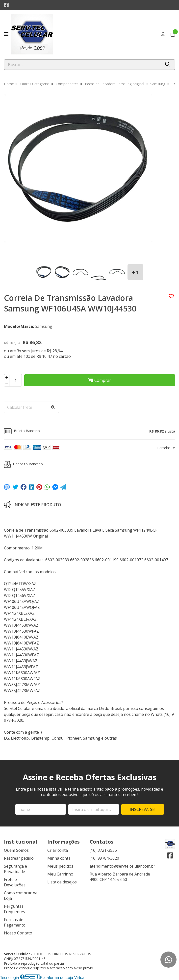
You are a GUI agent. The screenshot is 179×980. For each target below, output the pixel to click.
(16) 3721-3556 (103, 850)
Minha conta (59, 858)
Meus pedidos (60, 866)
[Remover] (7, 383)
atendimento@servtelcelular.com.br (122, 866)
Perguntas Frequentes (14, 909)
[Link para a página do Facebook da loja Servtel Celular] (6, 5)
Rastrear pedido (19, 858)
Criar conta (58, 850)
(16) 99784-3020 (104, 858)
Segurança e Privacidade (15, 869)
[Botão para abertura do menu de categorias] (6, 34)
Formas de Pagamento (15, 922)
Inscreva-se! (142, 809)
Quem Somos (16, 850)
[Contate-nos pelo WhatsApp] (168, 960)
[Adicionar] (7, 377)
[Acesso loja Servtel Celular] (163, 35)
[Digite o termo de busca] (82, 65)
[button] (89, 431)
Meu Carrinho (60, 874)
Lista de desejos (62, 882)
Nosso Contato (18, 933)
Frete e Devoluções (15, 882)
